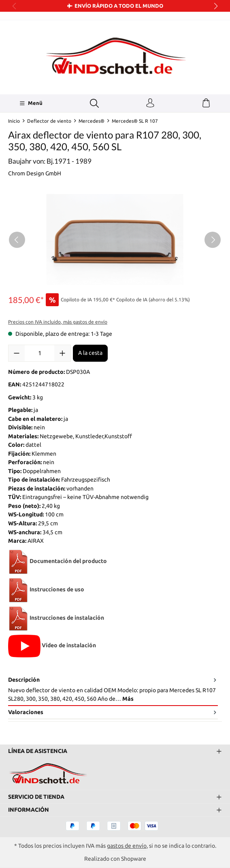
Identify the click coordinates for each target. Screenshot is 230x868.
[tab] (113, 690)
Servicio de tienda (36, 796)
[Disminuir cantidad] (17, 353)
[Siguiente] (213, 240)
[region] (115, 240)
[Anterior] (17, 240)
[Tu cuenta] (150, 103)
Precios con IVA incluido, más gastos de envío (58, 322)
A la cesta (90, 353)
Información (29, 810)
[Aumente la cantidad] (62, 353)
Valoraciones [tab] (113, 712)
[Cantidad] (39, 353)
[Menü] (31, 103)
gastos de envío (127, 846)
